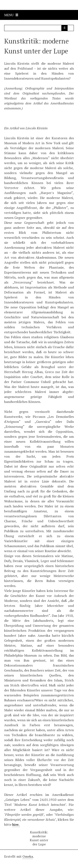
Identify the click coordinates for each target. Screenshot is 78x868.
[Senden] (64, 28)
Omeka (28, 856)
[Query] (39, 28)
